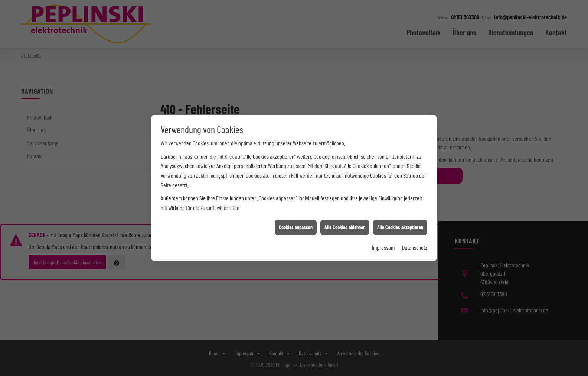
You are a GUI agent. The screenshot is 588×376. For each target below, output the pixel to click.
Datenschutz (415, 246)
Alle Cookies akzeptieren (400, 226)
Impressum (383, 246)
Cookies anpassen (296, 226)
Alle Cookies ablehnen (345, 226)
